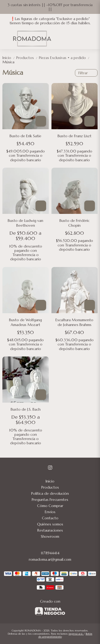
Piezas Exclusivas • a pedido (65, 58)
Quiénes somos (50, 524)
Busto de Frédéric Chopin (75, 223)
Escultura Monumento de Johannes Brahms (74, 322)
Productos (28, 58)
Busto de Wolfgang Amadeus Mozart (25, 322)
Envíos (50, 512)
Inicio (9, 58)
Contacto (50, 518)
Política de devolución (50, 493)
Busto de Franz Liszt (75, 136)
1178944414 (50, 553)
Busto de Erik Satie (25, 136)
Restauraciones (50, 530)
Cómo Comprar (50, 506)
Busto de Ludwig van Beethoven (25, 223)
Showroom (50, 536)
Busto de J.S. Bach (26, 409)
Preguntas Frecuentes (50, 500)
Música (8, 62)
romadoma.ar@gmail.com (50, 559)
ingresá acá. (76, 634)
